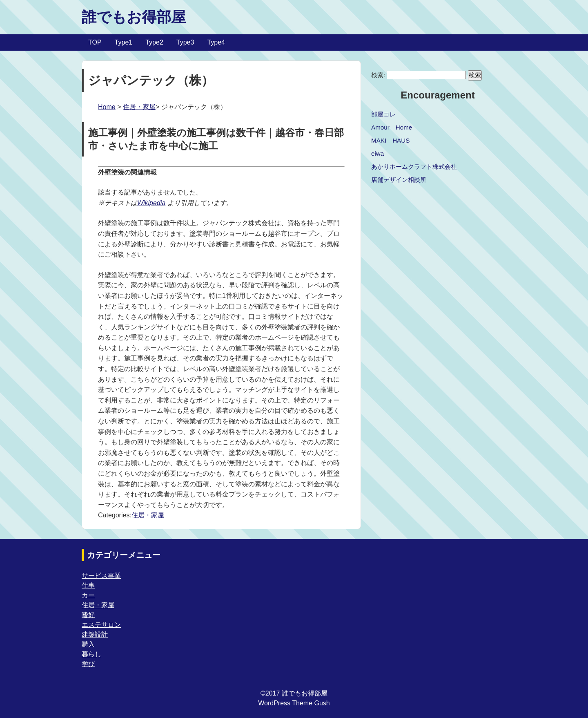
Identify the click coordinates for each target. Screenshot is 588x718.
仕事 (88, 585)
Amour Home (392, 127)
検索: (378, 75)
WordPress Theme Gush (294, 703)
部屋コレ (383, 114)
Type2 (154, 42)
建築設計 (95, 634)
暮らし (91, 654)
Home (107, 107)
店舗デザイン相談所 (399, 180)
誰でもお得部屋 (134, 17)
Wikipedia (151, 203)
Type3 (185, 42)
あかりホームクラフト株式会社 (414, 167)
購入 (88, 644)
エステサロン (101, 625)
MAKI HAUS (390, 140)
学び (88, 664)
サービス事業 (101, 576)
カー (88, 595)
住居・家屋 (139, 107)
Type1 (124, 42)
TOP (95, 42)
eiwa (378, 153)
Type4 (216, 42)
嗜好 (88, 615)
